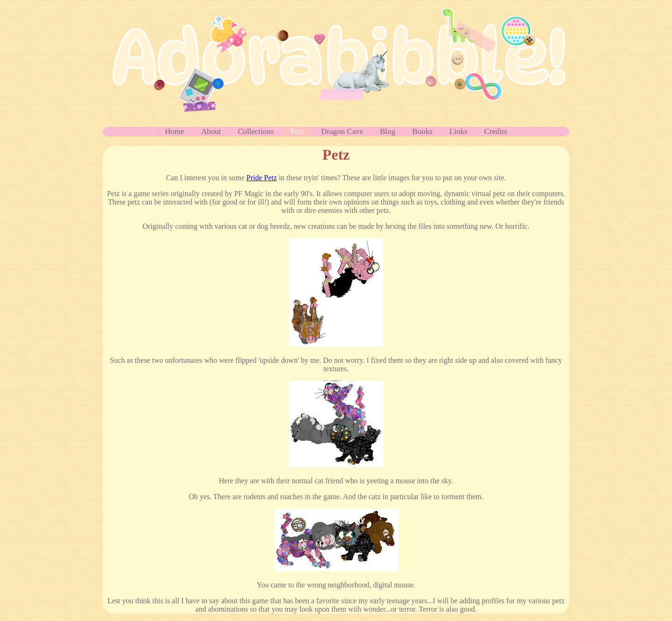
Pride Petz (262, 178)
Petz (297, 131)
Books (422, 131)
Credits (496, 131)
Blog (388, 131)
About (211, 131)
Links (458, 131)
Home (175, 131)
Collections (255, 131)
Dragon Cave (342, 131)
